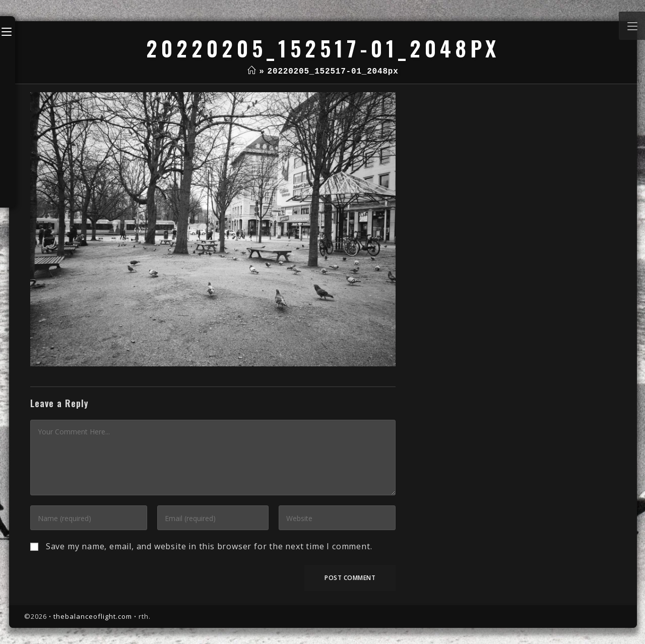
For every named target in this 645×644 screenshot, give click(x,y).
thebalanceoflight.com (93, 616)
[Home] (252, 72)
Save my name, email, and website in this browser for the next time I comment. (209, 546)
